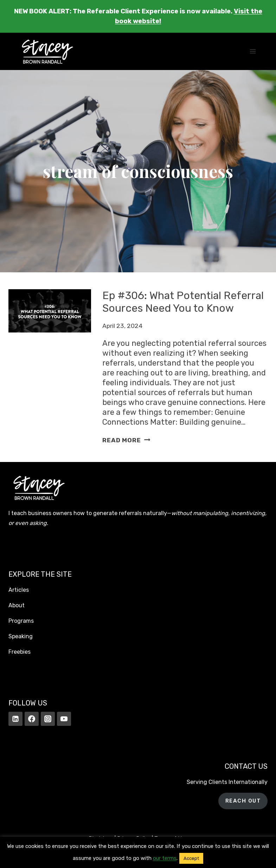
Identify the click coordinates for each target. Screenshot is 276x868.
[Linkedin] (15, 719)
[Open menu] (253, 51)
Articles (19, 590)
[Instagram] (48, 719)
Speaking (21, 636)
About (17, 605)
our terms (165, 858)
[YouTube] (64, 719)
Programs (21, 621)
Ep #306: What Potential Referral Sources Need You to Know (183, 302)
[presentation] (50, 367)
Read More (126, 440)
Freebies (20, 652)
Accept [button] (191, 858)
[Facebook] (32, 719)
